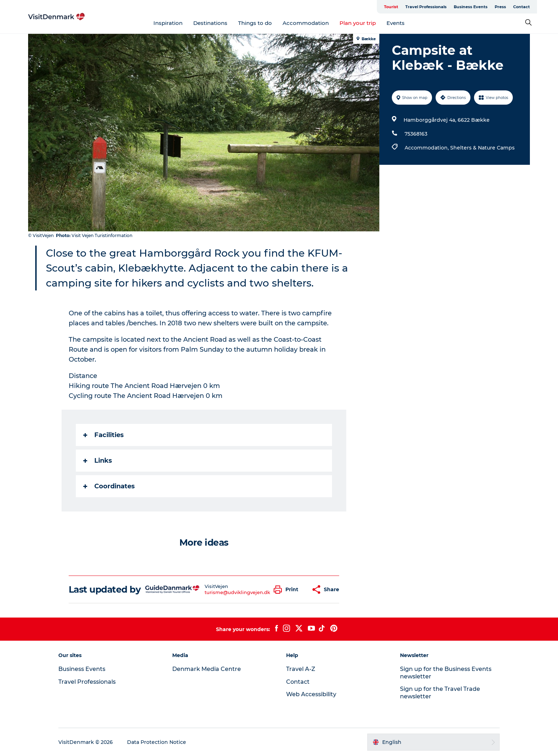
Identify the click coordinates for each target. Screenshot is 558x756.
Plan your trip (358, 23)
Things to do (255, 23)
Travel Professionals (426, 7)
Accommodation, (427, 148)
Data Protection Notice (157, 742)
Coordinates (109, 486)
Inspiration (168, 23)
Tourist (391, 7)
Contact (522, 7)
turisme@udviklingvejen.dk (237, 592)
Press (500, 7)
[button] (288, 590)
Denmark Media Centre (207, 669)
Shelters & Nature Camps (482, 148)
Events (396, 23)
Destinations (210, 23)
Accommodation (306, 23)
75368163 (416, 134)
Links (98, 461)
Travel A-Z (301, 669)
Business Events (471, 7)
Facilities (104, 435)
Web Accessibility (311, 694)
